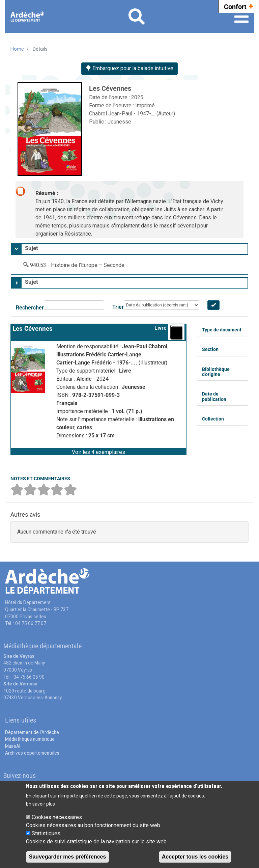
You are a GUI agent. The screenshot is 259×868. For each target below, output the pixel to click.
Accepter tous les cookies (195, 857)
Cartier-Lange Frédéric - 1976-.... (97, 363)
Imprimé (145, 105)
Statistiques (46, 833)
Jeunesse (119, 122)
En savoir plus (40, 804)
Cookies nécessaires (57, 817)
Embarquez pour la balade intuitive (129, 68)
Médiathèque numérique (30, 739)
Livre (161, 328)
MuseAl (13, 746)
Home (17, 49)
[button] (98, 452)
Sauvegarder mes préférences (68, 857)
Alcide (85, 379)
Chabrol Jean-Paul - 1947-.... (123, 114)
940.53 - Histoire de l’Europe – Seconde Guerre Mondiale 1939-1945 (111, 265)
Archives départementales (32, 753)
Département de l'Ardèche (32, 732)
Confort (239, 6)
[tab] (129, 249)
